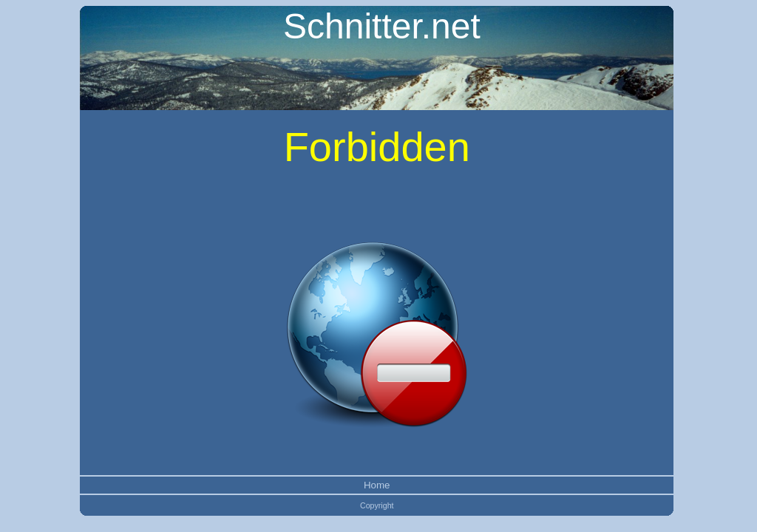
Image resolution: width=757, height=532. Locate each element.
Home (377, 485)
